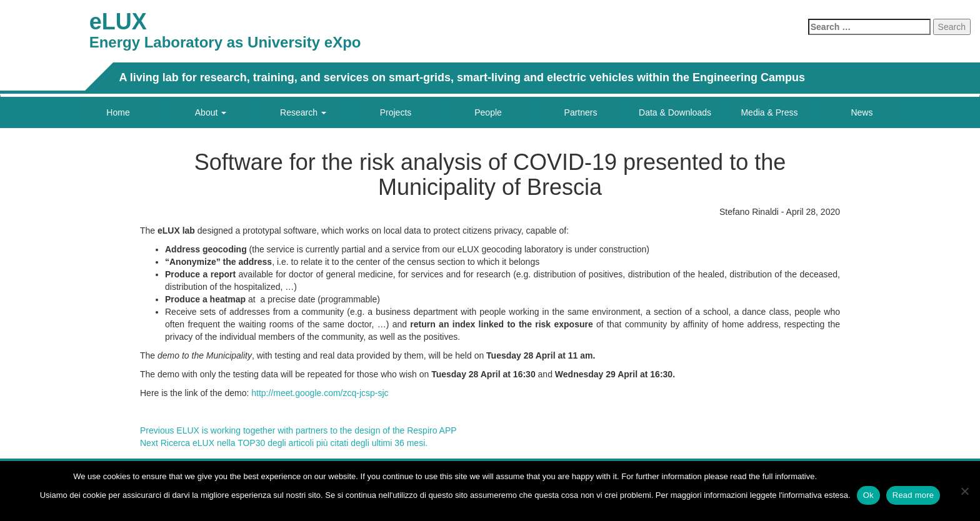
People (488, 112)
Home (118, 112)
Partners (581, 112)
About (211, 112)
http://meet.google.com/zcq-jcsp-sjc (320, 393)
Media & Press (769, 112)
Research (303, 112)
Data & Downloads (675, 112)
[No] (964, 491)
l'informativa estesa (813, 495)
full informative (789, 476)
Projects (396, 112)
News (862, 112)
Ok (868, 495)
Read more (913, 495)
